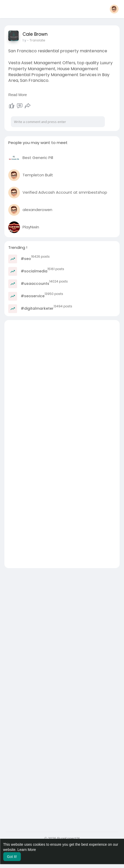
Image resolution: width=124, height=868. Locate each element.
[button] (114, 9)
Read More (18, 95)
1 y (24, 40)
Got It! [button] (12, 857)
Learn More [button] (27, 850)
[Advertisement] (62, 382)
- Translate (36, 40)
